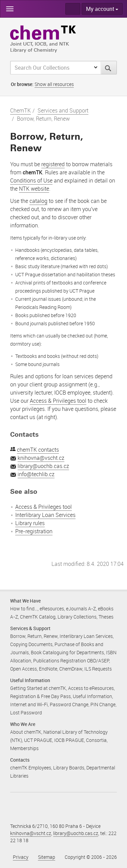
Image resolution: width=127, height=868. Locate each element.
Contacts (20, 760)
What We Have (25, 601)
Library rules (30, 523)
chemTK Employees (31, 768)
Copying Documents (31, 644)
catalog (38, 201)
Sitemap (47, 857)
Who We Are (23, 724)
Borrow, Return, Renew (34, 636)
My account (102, 9)
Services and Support (63, 110)
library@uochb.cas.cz (43, 466)
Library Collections (77, 617)
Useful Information (30, 680)
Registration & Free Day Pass (40, 696)
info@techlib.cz (36, 474)
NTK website (34, 189)
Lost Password (26, 713)
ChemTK (20, 110)
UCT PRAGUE (38, 740)
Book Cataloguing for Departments (67, 652)
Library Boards (69, 768)
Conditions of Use (31, 180)
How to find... (24, 609)
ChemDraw (71, 669)
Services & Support (30, 628)
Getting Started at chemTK (38, 688)
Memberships (24, 748)
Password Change (69, 704)
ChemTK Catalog (38, 617)
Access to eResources (91, 688)
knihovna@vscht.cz (41, 458)
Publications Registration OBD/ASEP (71, 661)
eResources (52, 609)
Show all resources (54, 84)
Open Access (24, 669)
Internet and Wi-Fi (29, 704)
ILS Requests (98, 669)
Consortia (96, 740)
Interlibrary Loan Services (45, 515)
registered (53, 164)
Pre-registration (34, 531)
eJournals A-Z (81, 609)
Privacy (21, 857)
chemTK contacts (38, 450)
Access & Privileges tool (58, 401)
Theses (106, 617)
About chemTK (26, 732)
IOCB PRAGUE (69, 740)
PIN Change (103, 704)
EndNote (48, 669)
